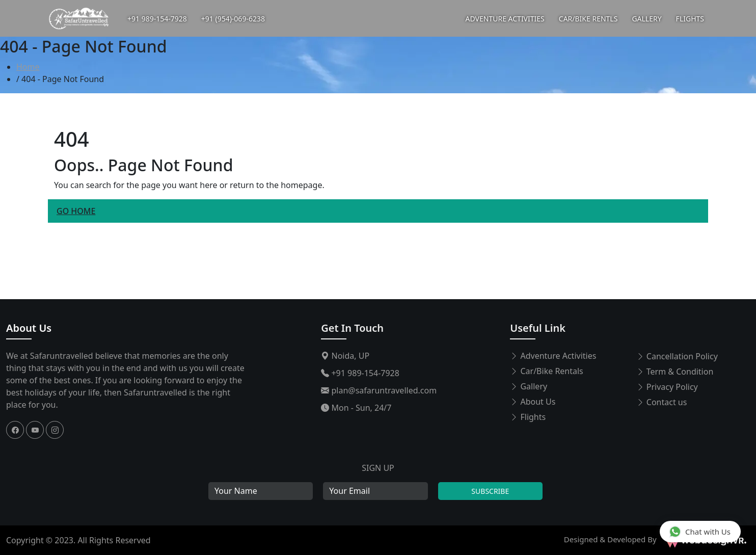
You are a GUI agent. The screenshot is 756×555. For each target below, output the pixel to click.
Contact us (662, 402)
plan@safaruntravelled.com (379, 390)
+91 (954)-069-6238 (233, 19)
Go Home (76, 211)
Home (28, 67)
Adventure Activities (553, 356)
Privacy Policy (667, 387)
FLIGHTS (690, 19)
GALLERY (646, 19)
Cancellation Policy (677, 356)
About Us (29, 328)
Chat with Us (700, 531)
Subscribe (490, 491)
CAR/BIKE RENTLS (588, 19)
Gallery (529, 386)
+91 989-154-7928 (157, 19)
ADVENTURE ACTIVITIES (505, 19)
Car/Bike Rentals (546, 371)
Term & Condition (675, 372)
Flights (528, 417)
